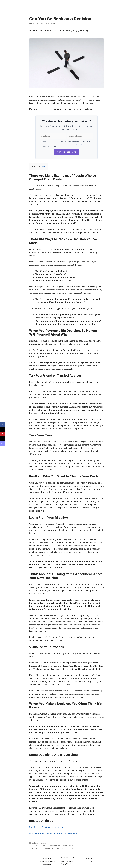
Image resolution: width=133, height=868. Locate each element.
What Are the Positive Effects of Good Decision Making (53, 846)
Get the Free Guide (67, 152)
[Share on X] (2, 429)
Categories (114, 4)
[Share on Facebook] (2, 425)
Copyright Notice (67, 864)
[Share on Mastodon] (2, 443)
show (44, 166)
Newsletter (90, 859)
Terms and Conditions (48, 861)
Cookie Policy (48, 864)
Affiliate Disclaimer (67, 861)
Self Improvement (39, 843)
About (125, 4)
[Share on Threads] (2, 439)
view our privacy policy (73, 144)
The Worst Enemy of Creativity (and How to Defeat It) (52, 848)
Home (90, 4)
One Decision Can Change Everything (47, 827)
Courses (99, 4)
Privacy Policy (48, 859)
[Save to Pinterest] (2, 434)
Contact (91, 861)
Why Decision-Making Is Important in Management (53, 833)
